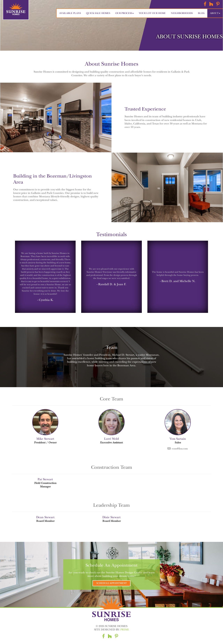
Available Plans (70, 13)
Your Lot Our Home (152, 13)
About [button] (215, 13)
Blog (201, 13)
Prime (125, 630)
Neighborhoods (182, 13)
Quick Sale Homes (98, 13)
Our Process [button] (125, 13)
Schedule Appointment (112, 583)
